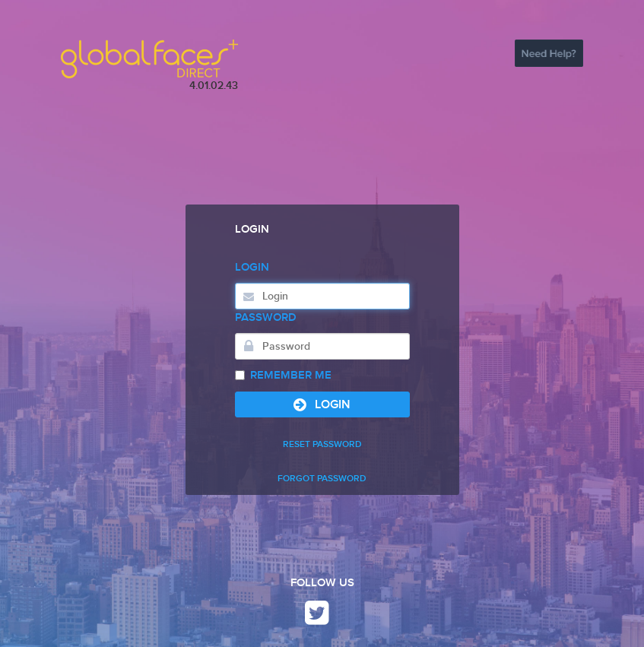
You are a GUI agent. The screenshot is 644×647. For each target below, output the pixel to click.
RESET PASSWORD (322, 444)
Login (252, 267)
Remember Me (283, 375)
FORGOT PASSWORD (322, 479)
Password (266, 317)
